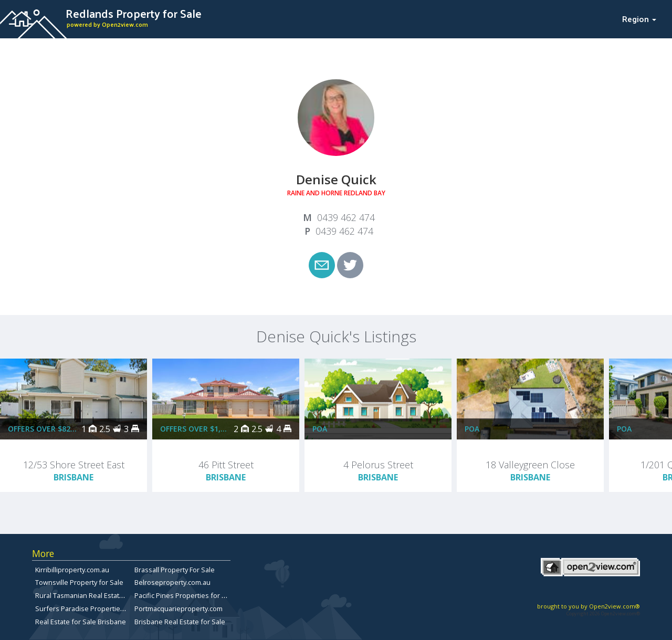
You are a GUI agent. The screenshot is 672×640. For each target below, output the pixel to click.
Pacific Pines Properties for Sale (185, 595)
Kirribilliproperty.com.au (72, 570)
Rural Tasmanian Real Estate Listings (92, 595)
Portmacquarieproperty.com (178, 608)
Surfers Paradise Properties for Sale (93, 608)
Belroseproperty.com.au (172, 582)
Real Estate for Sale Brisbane (81, 622)
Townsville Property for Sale (79, 582)
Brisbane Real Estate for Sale (180, 622)
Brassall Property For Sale (175, 570)
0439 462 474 (346, 217)
